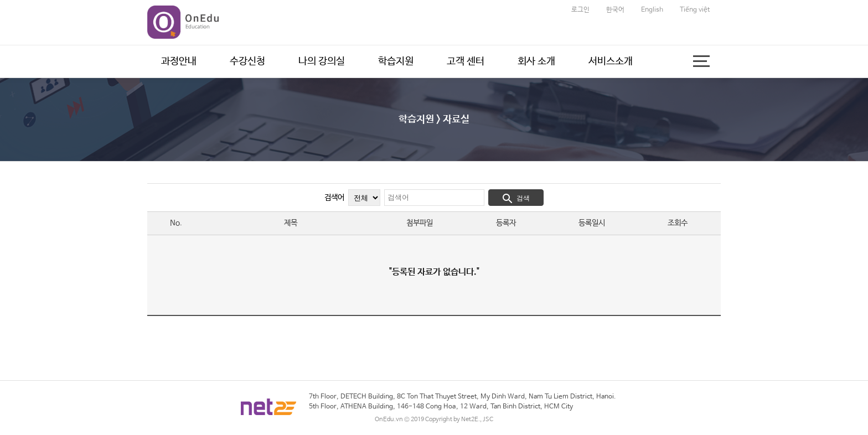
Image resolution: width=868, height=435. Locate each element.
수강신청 (247, 61)
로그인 (580, 10)
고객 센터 (466, 61)
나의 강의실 (322, 61)
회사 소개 (536, 61)
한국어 (615, 10)
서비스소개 (611, 61)
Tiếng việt (695, 10)
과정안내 (179, 61)
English (652, 10)
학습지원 (396, 61)
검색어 (334, 198)
